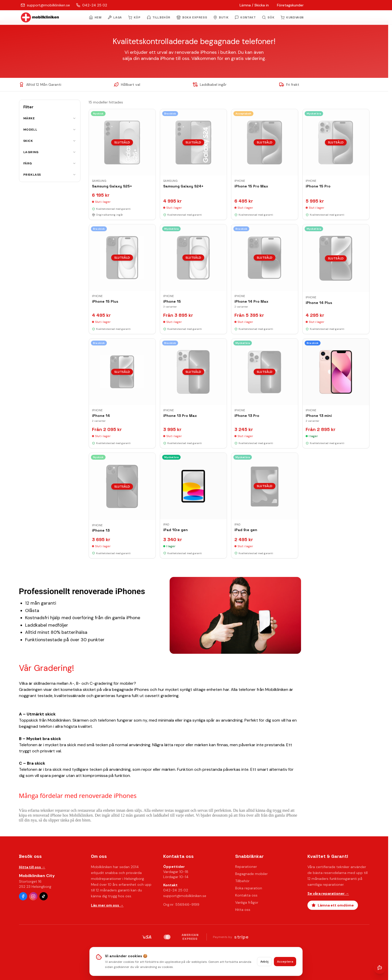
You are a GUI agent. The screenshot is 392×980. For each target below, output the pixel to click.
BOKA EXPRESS (192, 17)
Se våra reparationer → (328, 893)
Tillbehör (242, 881)
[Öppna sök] (268, 17)
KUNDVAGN (292, 17)
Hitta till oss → (32, 867)
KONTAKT (245, 17)
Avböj (264, 962)
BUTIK (221, 17)
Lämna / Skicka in (254, 5)
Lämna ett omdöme (333, 905)
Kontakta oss (246, 895)
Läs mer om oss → (107, 905)
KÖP (134, 17)
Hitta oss (243, 910)
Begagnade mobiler (251, 874)
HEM (95, 17)
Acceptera (285, 962)
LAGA (115, 17)
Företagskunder (290, 5)
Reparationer (246, 867)
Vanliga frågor (247, 902)
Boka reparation (249, 888)
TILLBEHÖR (159, 17)
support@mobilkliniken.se (185, 896)
